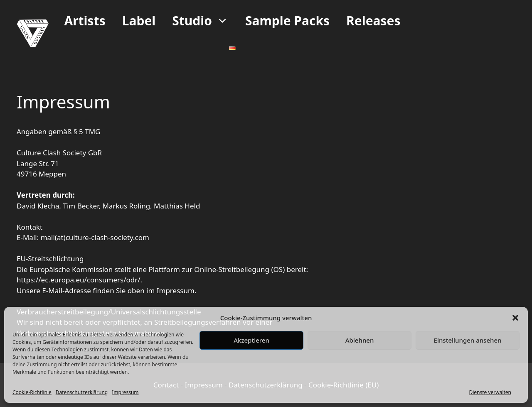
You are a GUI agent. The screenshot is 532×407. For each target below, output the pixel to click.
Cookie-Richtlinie (32, 392)
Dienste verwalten (490, 392)
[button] (515, 318)
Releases (373, 21)
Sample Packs (287, 21)
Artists (85, 21)
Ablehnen (360, 340)
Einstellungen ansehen (468, 340)
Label (139, 21)
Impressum (125, 392)
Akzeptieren (251, 340)
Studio (204, 21)
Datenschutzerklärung (82, 392)
